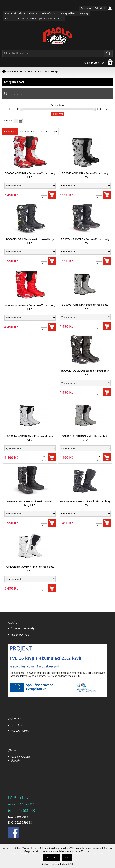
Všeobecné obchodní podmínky (21, 13)
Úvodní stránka (15, 71)
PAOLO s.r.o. (18, 725)
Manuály (84, 13)
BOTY (31, 71)
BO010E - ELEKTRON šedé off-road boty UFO (85, 438)
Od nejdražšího (49, 131)
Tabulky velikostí (68, 13)
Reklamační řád (48, 13)
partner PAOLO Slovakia (51, 18)
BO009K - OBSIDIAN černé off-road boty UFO (85, 372)
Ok (67, 858)
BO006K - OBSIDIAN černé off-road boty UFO (30, 241)
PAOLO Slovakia (20, 731)
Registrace (86, 8)
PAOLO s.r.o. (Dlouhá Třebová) (20, 18)
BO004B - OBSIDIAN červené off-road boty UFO (30, 175)
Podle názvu (10, 131)
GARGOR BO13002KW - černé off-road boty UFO (30, 503)
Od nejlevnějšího (29, 131)
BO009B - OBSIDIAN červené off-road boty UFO (30, 307)
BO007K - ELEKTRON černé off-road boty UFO (85, 241)
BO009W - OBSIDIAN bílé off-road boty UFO (30, 438)
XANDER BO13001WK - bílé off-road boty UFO (30, 568)
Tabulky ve (17, 757)
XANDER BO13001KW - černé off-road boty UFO (85, 503)
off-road (42, 71)
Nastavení (52, 858)
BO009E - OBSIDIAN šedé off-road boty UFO (85, 306)
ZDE (71, 864)
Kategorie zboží (58, 82)
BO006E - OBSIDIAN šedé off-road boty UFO (85, 175)
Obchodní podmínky (23, 628)
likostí (26, 757)
